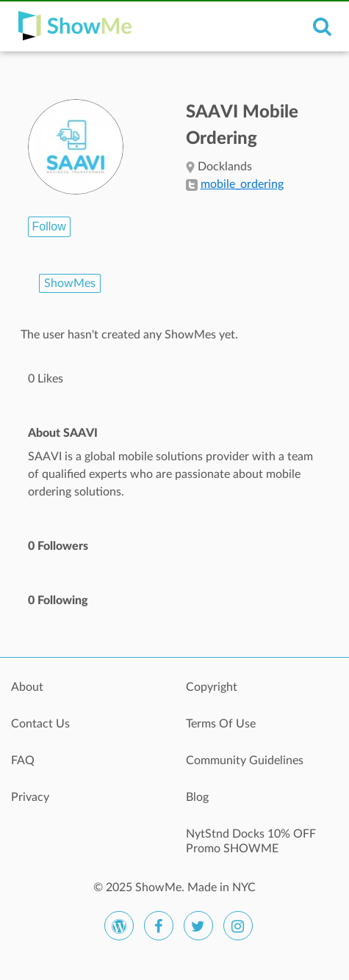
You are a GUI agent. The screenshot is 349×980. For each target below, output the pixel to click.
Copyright (212, 687)
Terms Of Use (221, 724)
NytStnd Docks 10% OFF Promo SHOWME (251, 841)
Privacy (30, 797)
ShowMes (70, 283)
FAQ (23, 761)
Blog (197, 797)
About (27, 687)
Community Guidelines (245, 761)
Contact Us (40, 724)
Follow (49, 226)
